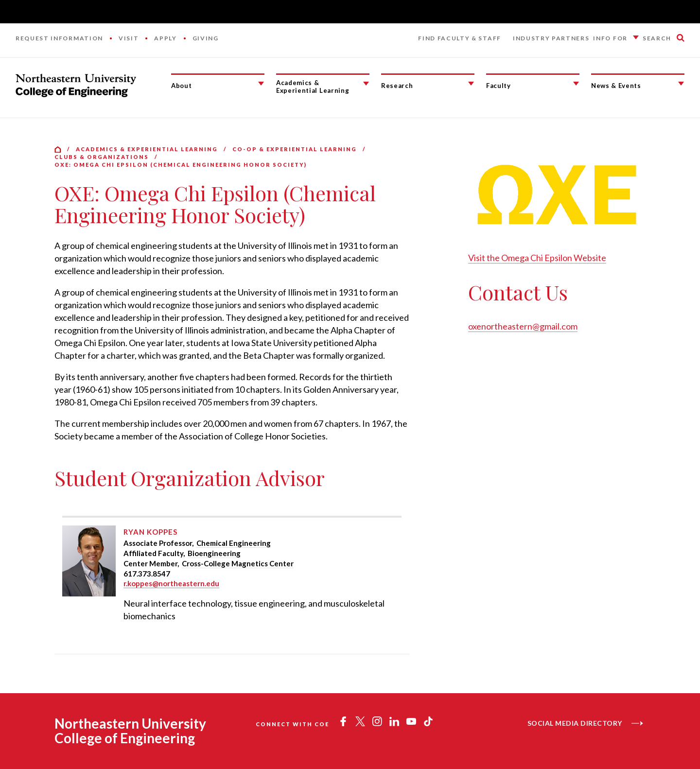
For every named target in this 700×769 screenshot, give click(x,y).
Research (397, 86)
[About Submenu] (261, 84)
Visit (129, 38)
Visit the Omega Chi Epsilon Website (537, 258)
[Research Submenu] (471, 84)
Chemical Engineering (234, 543)
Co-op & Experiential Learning (295, 149)
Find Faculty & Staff (460, 38)
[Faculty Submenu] (576, 84)
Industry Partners (551, 38)
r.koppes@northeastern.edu (171, 583)
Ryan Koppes (150, 532)
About (181, 86)
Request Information (59, 38)
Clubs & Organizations (102, 157)
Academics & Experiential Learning (313, 87)
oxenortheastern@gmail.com (523, 326)
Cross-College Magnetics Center (238, 563)
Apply (165, 38)
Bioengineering (214, 553)
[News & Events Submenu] (681, 84)
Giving (206, 38)
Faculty (499, 86)
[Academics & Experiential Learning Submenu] (366, 84)
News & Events (616, 86)
